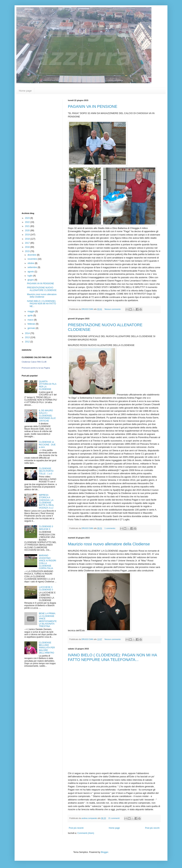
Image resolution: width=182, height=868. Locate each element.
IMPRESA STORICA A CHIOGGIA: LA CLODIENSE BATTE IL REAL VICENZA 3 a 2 (46, 501)
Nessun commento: (113, 309)
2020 (28, 231)
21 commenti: (114, 818)
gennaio (32, 328)
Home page (25, 91)
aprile (30, 316)
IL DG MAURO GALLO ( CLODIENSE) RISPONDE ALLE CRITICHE (47, 416)
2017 (28, 243)
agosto (31, 272)
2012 (28, 342)
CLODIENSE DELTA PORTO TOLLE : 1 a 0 (46, 471)
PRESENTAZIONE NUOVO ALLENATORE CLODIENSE (42, 289)
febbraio (32, 324)
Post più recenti (76, 828)
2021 (28, 226)
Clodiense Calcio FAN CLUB (34, 362)
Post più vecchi (152, 828)
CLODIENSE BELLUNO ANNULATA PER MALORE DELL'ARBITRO (47, 648)
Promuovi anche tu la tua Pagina (36, 368)
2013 (28, 337)
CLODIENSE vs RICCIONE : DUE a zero (47, 445)
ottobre (31, 263)
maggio (31, 311)
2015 (28, 251)
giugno (31, 280)
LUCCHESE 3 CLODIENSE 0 (46, 588)
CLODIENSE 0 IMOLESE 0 (46, 528)
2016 (28, 247)
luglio (30, 276)
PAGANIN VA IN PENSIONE (93, 106)
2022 (28, 222)
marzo (31, 320)
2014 (28, 333)
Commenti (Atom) (86, 833)
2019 (28, 235)
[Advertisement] (114, 747)
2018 (28, 239)
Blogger (105, 852)
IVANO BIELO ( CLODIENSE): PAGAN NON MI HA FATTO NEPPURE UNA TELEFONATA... (112, 657)
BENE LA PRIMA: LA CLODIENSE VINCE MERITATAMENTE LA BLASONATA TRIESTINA (48, 620)
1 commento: (110, 528)
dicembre (32, 255)
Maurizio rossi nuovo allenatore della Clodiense (109, 544)
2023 (28, 218)
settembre (33, 267)
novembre (33, 259)
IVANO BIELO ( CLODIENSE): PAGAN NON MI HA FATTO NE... (42, 304)
